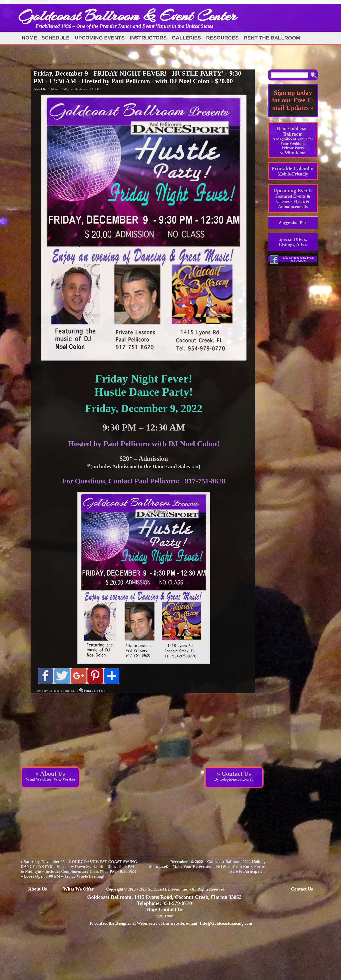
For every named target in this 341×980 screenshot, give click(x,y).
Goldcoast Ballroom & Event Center (127, 16)
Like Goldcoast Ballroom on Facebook (298, 259)
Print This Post (94, 691)
